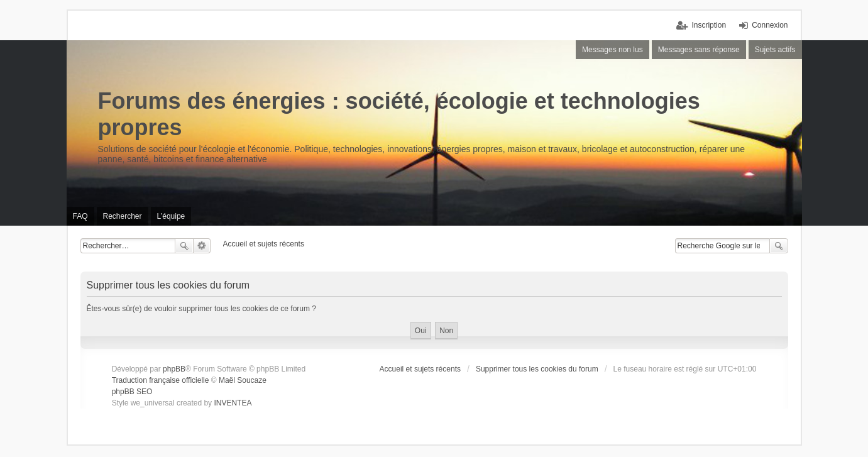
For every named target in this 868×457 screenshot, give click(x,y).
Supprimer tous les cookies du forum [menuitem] (537, 369)
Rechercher (184, 246)
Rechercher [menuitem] (123, 216)
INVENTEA (233, 403)
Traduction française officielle (161, 380)
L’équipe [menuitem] (171, 216)
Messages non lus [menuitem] (613, 50)
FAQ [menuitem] (80, 216)
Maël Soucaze (243, 380)
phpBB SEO (132, 392)
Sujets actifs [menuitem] (775, 50)
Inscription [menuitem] (709, 25)
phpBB (174, 369)
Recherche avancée (202, 246)
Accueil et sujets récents (420, 369)
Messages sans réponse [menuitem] (699, 50)
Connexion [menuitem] (770, 25)
